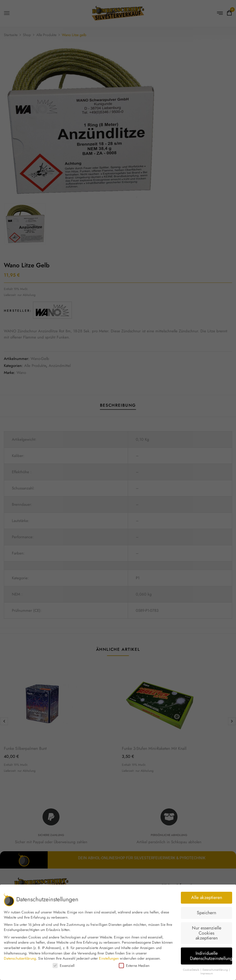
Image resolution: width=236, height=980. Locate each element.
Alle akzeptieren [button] (207, 897)
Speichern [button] (206, 913)
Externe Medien (134, 966)
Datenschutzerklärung (20, 958)
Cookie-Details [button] (191, 970)
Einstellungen (109, 958)
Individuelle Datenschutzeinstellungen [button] (211, 956)
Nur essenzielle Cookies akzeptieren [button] (207, 933)
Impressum (207, 973)
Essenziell (64, 966)
